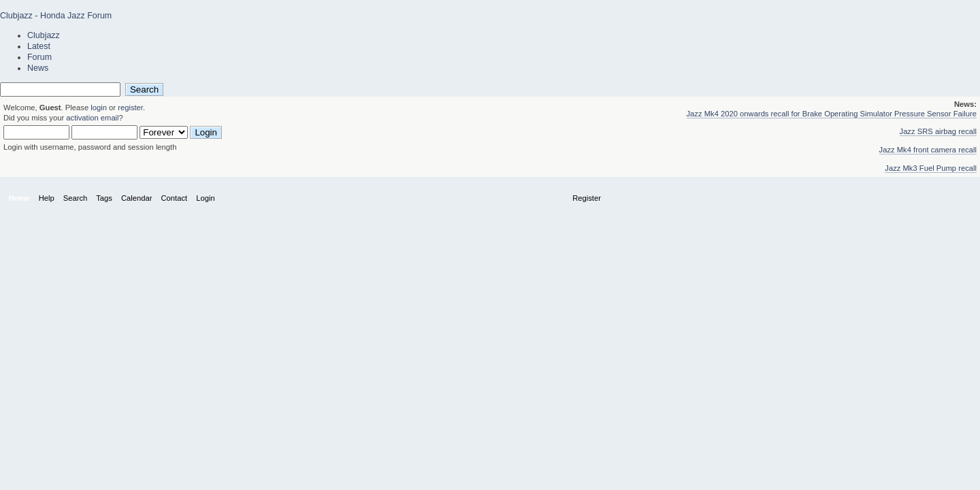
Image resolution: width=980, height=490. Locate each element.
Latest (39, 46)
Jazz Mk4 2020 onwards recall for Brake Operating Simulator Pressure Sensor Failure (832, 114)
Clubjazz (44, 35)
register (130, 108)
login (99, 108)
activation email (92, 118)
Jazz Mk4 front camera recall (928, 150)
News (38, 68)
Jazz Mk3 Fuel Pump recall (931, 168)
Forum (39, 57)
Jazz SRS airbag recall (938, 131)
